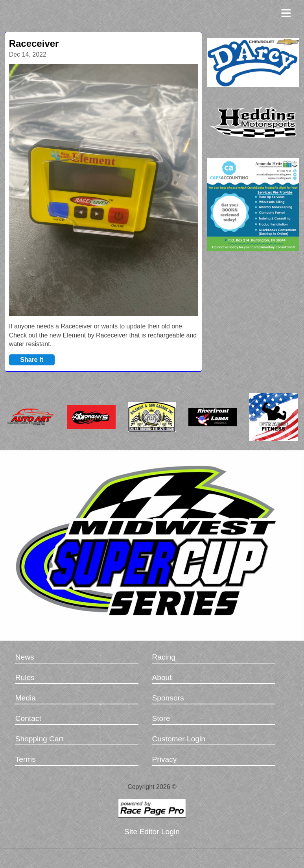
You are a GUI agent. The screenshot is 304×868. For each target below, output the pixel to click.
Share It (32, 360)
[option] (104, 190)
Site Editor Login (152, 832)
